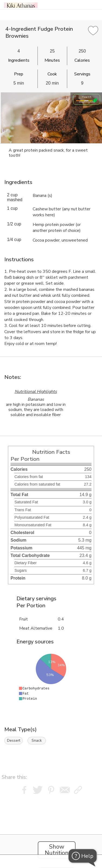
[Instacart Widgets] (51, 829)
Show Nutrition (57, 850)
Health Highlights (87, 99)
